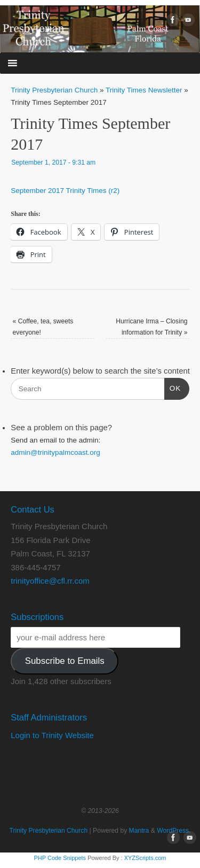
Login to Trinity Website (52, 735)
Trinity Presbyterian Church (54, 90)
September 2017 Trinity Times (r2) (65, 191)
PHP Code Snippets (60, 858)
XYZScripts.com (145, 858)
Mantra (139, 831)
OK (173, 387)
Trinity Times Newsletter (144, 90)
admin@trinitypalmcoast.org (55, 452)
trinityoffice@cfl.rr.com (50, 581)
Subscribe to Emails (65, 661)
